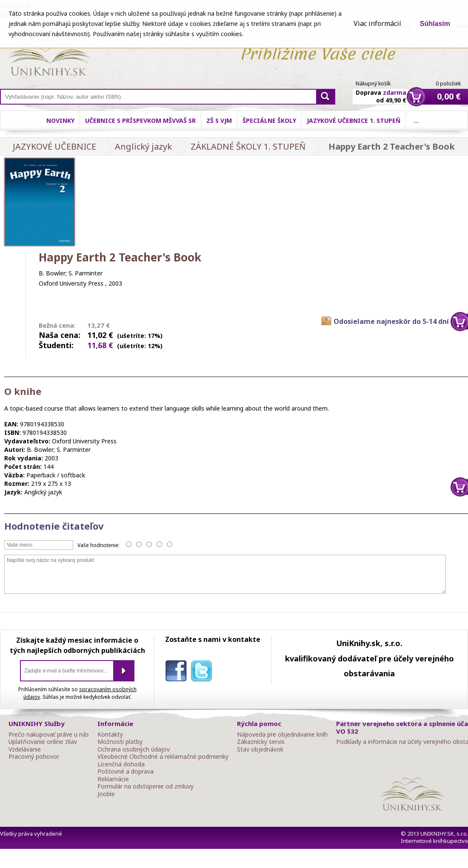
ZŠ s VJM (219, 121)
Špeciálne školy (269, 121)
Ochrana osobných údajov (134, 749)
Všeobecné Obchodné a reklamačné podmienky (163, 757)
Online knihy (49, 59)
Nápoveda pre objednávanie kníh (282, 735)
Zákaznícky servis (261, 742)
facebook (178, 672)
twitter (203, 672)
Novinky (60, 121)
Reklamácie (113, 779)
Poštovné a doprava (126, 772)
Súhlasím (435, 24)
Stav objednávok (260, 749)
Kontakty (110, 735)
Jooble (106, 794)
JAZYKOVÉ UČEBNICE (54, 146)
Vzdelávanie (25, 749)
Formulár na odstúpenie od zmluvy (146, 786)
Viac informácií (377, 23)
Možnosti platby (120, 742)
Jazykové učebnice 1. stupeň (354, 121)
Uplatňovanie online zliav (43, 742)
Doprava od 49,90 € (381, 91)
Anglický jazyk (143, 146)
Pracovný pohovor (34, 757)
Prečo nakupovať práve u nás (49, 735)
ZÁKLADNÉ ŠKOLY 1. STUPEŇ (248, 146)
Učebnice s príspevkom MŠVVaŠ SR (140, 121)
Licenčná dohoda (121, 764)
